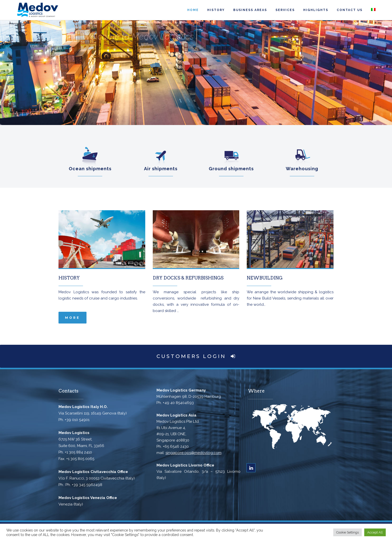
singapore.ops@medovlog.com (193, 453)
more (72, 318)
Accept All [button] (375, 532)
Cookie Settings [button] (347, 532)
